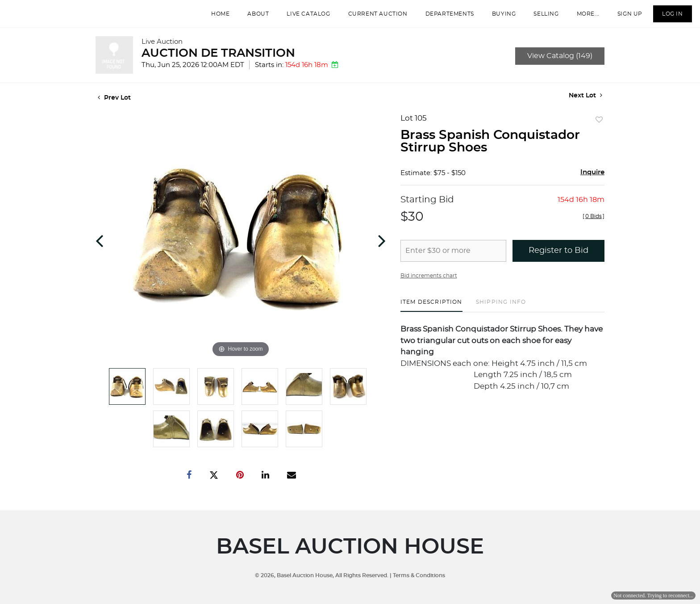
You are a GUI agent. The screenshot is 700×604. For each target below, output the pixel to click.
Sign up (624, 17)
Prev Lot (114, 105)
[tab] (431, 313)
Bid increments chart (429, 283)
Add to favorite (599, 128)
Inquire (592, 180)
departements (444, 17)
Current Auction (372, 17)
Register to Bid (558, 258)
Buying (498, 17)
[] (594, 224)
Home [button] (214, 17)
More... (582, 17)
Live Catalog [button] (302, 17)
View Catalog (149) (560, 63)
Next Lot (585, 103)
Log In (666, 17)
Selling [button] (540, 17)
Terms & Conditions (419, 575)
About (252, 17)
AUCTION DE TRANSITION (218, 61)
